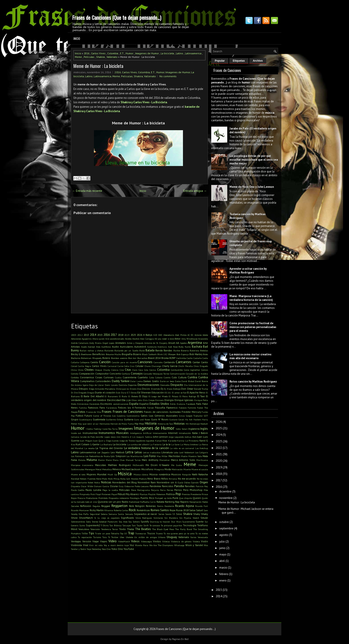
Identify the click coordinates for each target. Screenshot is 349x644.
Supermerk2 (93, 525)
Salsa (192, 510)
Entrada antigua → (195, 191)
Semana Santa (116, 514)
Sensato (129, 514)
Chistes (89, 370)
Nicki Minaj (114, 479)
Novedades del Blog (124, 482)
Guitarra (129, 419)
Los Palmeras (78, 456)
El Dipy (143, 396)
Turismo (97, 537)
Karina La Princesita (188, 441)
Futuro (88, 416)
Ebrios (134, 393)
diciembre (225, 491)
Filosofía (160, 408)
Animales (121, 343)
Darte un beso (167, 381)
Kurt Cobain (83, 444)
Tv (109, 537)
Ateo (98, 347)
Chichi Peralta (186, 366)
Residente (169, 506)
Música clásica (141, 474)
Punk (175, 498)
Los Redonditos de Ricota (98, 456)
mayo (223, 554)
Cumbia (192, 377)
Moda (168, 469)
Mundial (102, 474)
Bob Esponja (183, 354)
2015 (100, 335)
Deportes (132, 385)
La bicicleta (167, 53)
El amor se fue (179, 393)
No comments (168, 76)
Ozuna (114, 486)
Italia (195, 433)
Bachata (197, 347)
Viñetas (166, 541)
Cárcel (74, 366)
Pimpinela (85, 494)
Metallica (107, 469)
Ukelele (129, 537)
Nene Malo (102, 479)
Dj (162, 389)
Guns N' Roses (160, 419)
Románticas (143, 510)
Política (170, 494)
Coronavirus (87, 377)
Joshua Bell (191, 437)
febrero (224, 574)
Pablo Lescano (142, 486)
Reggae (106, 506)
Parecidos (168, 486)
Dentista (123, 385)
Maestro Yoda (195, 456)
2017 (114, 335)
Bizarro (137, 354)
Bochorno (76, 358)
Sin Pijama (185, 518)
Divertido (155, 389)
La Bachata (106, 444)
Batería (185, 350)
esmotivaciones (121, 404)
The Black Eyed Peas (163, 529)
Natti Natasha (200, 474)
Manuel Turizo (133, 460)
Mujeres (91, 474)
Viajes (104, 541)
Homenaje (195, 424)
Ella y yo (126, 400)
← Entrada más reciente (87, 191)
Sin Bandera (171, 518)
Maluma (92, 460)
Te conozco (155, 525)
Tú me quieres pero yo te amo (179, 533)
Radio (125, 502)
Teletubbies (84, 529)
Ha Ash (189, 419)
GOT (206, 416)
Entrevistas (83, 404)
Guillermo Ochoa (115, 419)
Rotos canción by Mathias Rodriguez (253, 382)
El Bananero (111, 396)
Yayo (89, 549)
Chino (81, 370)
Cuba (152, 377)
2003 (74, 335)
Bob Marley (196, 354)
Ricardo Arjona (185, 506)
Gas (114, 416)
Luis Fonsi (150, 456)
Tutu (105, 537)
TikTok (85, 533)
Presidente (196, 494)
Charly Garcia (170, 366)
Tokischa (115, 533)
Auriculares (127, 347)
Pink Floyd (96, 494)
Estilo (173, 404)
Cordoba (75, 377)
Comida (75, 374)
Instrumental (90, 433)
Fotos (82, 412)
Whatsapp (179, 545)
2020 (219, 461)
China (74, 370)
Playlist (152, 494)
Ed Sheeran (144, 392)
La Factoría (156, 444)
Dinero (133, 389)
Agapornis (87, 339)
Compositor (102, 374)
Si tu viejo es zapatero (107, 518)
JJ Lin (133, 437)
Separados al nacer (146, 514)
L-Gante (95, 444)
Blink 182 (162, 354)
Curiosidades (103, 381)
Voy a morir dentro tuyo (116, 545)
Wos (206, 545)
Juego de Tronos (127, 441)
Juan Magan (86, 441)
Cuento (167, 377)
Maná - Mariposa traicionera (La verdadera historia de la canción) (251, 298)
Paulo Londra (93, 490)
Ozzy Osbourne (126, 486)
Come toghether (192, 370)
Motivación (177, 469)
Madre (184, 456)
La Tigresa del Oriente (109, 448)
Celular (139, 366)
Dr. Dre (74, 393)
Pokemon (161, 494)
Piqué (114, 494)
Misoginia (159, 469)
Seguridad (95, 514)
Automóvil (140, 347)
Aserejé (91, 347)
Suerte (200, 521)
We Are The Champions (161, 545)
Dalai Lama (136, 381)
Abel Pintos (181, 335)
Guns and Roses (142, 419)
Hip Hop (139, 424)
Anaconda (203, 339)
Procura (81, 498)
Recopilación (196, 502)
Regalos (96, 506)
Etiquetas (239, 61)
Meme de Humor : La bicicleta (98, 66)
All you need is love (164, 339)
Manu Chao (119, 460)
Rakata (160, 502)
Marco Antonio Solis (183, 460)
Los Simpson (118, 456)
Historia (151, 423)
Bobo (205, 354)
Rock (132, 510)
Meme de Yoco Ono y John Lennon (252, 187)
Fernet (150, 408)
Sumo (82, 525)
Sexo (179, 514)
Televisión (95, 529)
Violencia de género (181, 541)
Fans (102, 408)
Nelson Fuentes (88, 479)
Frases (107, 411)
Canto (204, 362)
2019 (219, 467)
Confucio (126, 374)
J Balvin (203, 433)
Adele (205, 335)
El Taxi (201, 396)
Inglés (204, 429)
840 (160, 335)
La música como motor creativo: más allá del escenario (251, 356)
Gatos (144, 416)
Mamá (101, 460)
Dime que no (123, 389)
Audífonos (106, 347)
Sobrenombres (78, 522)
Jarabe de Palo (88, 437)
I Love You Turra (110, 429)
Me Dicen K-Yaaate (158, 465)
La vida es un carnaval (182, 448)
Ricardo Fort (202, 506)
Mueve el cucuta (200, 469)
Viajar (96, 541)
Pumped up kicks (163, 498)
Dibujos (83, 389)
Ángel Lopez (108, 343)
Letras (138, 452)
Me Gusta (177, 465)
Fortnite (192, 408)
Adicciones (76, 339)
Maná (109, 460)
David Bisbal (188, 381)
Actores (198, 335)
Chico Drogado (201, 366)
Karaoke (172, 441)
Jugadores (140, 441)
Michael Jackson (131, 469)
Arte (205, 343)
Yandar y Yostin (79, 549)
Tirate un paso (102, 533)
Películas (89, 57)
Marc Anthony (150, 460)
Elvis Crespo (149, 400)
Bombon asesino (119, 358)
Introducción (185, 433)
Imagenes (126, 428)
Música (125, 474)
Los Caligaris (202, 452)
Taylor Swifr (143, 525)
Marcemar (165, 460)
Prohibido (103, 498)
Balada (150, 350)
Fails (199, 404)
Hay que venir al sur (88, 424)
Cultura (182, 377)
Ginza (182, 416)
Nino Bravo (154, 479)
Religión (140, 506)
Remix (160, 506)
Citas (128, 370)
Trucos (151, 533)
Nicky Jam (125, 479)
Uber (122, 537)
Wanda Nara (142, 545)
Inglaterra (194, 429)
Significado (127, 518)
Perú (186, 490)
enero (223, 580)
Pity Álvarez (132, 494)
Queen (197, 498)
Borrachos (142, 358)
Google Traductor (194, 416)
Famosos (93, 408)
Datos (178, 381)
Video (113, 541)
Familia (83, 408)
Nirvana (173, 479)
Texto (122, 529)
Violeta (196, 541)
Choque (98, 370)
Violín (204, 541)
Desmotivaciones (148, 385)
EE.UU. (168, 393)
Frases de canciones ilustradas (162, 412)
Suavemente (188, 522)
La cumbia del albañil (138, 444)
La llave (175, 444)
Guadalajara (86, 419)
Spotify (145, 521)
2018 (121, 335)
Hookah (204, 424)
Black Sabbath (149, 354)
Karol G (204, 440)
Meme (78, 57)
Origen (204, 482)
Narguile (186, 474)
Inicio (77, 38)
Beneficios (99, 354)
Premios (186, 494)
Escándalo (94, 404)
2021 (219, 454)
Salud (199, 510)
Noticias (106, 482)
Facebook (191, 404)
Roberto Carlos (121, 510)
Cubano (159, 377)
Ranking (170, 502)
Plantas (143, 494)
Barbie (177, 350)
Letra (129, 452)
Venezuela (203, 537)
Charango (156, 366)
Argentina (195, 342)
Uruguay (172, 537)
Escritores (106, 404)
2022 (219, 448)
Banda (159, 350)
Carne (120, 366)
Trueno (159, 533)
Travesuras (141, 533)
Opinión (195, 482)
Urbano (162, 537)
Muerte (187, 469)
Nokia (97, 482)
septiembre (226, 528)
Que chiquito (186, 498)
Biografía (127, 354)
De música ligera (80, 385)
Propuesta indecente (119, 498)
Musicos (176, 474)
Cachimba (181, 358)
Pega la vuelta (110, 490)
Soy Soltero (134, 522)
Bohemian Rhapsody (91, 358)
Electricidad (114, 400)
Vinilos (157, 541)
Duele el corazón (105, 392)
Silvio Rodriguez (144, 518)
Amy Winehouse (189, 339)
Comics (205, 370)
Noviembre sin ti (167, 482)
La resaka (89, 448)
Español (144, 404)
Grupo (75, 419)
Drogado (82, 393)
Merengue (90, 469)
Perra (163, 490)
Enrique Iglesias (184, 400)
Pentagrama (143, 490)
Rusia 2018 (182, 510)
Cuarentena (130, 377)
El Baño (123, 396)
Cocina (153, 370)
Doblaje (177, 389)
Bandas (168, 350)
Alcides (128, 339)
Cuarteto (143, 377)
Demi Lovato (111, 385)
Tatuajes (127, 525)
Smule (204, 518)
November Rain (147, 482)
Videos (135, 541)
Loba (176, 452)
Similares (158, 518)
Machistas (174, 456)
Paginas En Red (180, 639)
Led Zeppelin (103, 452)
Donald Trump (201, 389)
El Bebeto (133, 396)
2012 (80, 335)
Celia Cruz (129, 366)
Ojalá (180, 482)
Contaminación (178, 374)
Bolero (106, 358)
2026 (140, 335)
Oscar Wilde (87, 486)
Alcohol (136, 339)
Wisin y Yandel (194, 545)
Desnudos (165, 385)
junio (222, 548)
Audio (115, 347)
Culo (174, 377)
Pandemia (155, 486)
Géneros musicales (166, 416)
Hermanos (105, 424)
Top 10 (124, 533)
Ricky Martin (97, 510)
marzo (223, 568)
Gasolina (121, 416)
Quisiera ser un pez (109, 502)
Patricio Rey (202, 486)
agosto (224, 535)
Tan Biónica (116, 525)
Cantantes (184, 362)
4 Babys (148, 335)
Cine (122, 370)
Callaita (75, 362)
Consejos (137, 374)
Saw (206, 510)
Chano (148, 366)
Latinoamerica (193, 53)
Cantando (169, 362)
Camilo (94, 362)
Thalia (130, 529)
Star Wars (176, 522)
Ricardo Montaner (80, 510)
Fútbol (79, 416)
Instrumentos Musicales (114, 433)
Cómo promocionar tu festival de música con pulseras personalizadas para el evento (253, 327)
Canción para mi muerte (124, 362)
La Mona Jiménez (189, 444)
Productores (92, 498)
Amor (178, 339)
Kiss (73, 444)
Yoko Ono (117, 549)
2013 (86, 335)
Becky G (76, 354)
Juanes (115, 441)
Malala (82, 460)
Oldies (187, 482)
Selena (104, 514)
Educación (158, 392)
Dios (139, 389)
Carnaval (112, 366)
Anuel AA (174, 343)
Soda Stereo (92, 522)
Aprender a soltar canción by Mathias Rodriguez (248, 271)
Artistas (75, 347)
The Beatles (143, 529)
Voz (132, 545)
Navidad (75, 479)
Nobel (90, 482)
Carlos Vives (98, 53)
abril (222, 561)
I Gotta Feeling (93, 429)
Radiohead (134, 502)
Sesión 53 (170, 514)
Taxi (134, 525)
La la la (166, 444)
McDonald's (138, 465)
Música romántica (160, 474)
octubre (224, 522)
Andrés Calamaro (80, 343)
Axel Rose (173, 347)
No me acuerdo (187, 479)
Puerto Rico (147, 498)
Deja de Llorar (96, 385)
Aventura (162, 347)
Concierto (115, 374)
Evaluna (181, 404)
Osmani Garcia (101, 486)
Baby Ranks (185, 347)
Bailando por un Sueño (126, 350)
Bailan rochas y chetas (92, 350)
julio (222, 542)
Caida (205, 358)
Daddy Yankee (121, 381)
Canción (105, 362)
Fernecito (140, 408)
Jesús (113, 437)
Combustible (177, 370)
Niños (165, 479)
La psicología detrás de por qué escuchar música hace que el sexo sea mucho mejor (254, 160)
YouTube (129, 549)
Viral (86, 545)
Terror (115, 529)
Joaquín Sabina (144, 437)
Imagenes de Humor (147, 53)
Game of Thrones (102, 416)
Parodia (179, 486)
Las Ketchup (202, 448)
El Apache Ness (196, 392)
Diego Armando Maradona (102, 389)
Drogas (91, 393)
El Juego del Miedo (158, 396)
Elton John (137, 400)
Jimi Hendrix (123, 437)
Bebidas (204, 350)
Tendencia (106, 529)
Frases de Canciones (128, 411)
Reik (132, 506)
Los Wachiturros (135, 456)
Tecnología (190, 525)
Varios (193, 537)
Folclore (183, 408)
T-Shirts (105, 525)
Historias (179, 424)
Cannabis (158, 362)
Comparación (87, 374)
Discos (146, 389)
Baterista (194, 350)
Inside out (76, 433)
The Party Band (184, 529)
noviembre (226, 498)
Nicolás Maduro (139, 479)
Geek (151, 416)
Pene (134, 490)
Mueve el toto (78, 474)
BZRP (172, 358)
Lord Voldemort (187, 452)
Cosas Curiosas (104, 377)
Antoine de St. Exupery (156, 343)
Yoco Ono (106, 549)
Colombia (113, 53)
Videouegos (146, 541)
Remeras (151, 506)
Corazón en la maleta (197, 374)
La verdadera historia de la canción (146, 448)
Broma (165, 358)
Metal (98, 469)
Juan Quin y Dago (102, 441)
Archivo (258, 61)
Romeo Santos (160, 510)
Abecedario (169, 335)
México (117, 469)
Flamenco (172, 408)
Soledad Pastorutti (108, 522)
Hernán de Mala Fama (122, 424)
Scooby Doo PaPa (80, 514)
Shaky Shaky (201, 514)
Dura (124, 393)
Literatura (167, 452)
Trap (131, 533)
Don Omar (187, 389)
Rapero (185, 502)
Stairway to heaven (160, 522)
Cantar (196, 362)
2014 (93, 335)
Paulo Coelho (78, 490)
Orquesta (76, 486)
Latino (180, 53)
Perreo (170, 490)
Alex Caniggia (147, 339)
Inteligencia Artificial (141, 433)
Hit (187, 424)
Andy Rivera (95, 343)
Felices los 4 (126, 408)
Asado (84, 347)
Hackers (197, 419)
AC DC (190, 335)
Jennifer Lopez (103, 437)
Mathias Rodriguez (119, 465)
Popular (220, 61)
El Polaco (173, 396)
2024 (219, 435)
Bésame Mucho (113, 354)
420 (155, 335)
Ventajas (76, 541)
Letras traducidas (152, 452)
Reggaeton (119, 506)
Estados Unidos (159, 404)
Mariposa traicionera (82, 465)
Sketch (196, 518)
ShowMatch (86, 518)
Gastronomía (133, 416)
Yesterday (97, 549)
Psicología (135, 498)
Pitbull (121, 494)
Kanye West (161, 441)
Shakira (100, 57)
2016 (87, 53)
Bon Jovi (132, 358)
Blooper (172, 354)
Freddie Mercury (191, 412)
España (134, 404)
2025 (133, 335)
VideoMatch (124, 541)
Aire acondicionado (115, 339)
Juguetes (150, 441)
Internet (173, 433)
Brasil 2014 (154, 358)
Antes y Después (135, 343)
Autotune (152, 347)
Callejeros (85, 362)
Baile (142, 350)
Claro (135, 370)
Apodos (183, 343)
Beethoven (86, 354)
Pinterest (106, 494)
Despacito (177, 385)
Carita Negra (84, 366)
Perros (178, 490)
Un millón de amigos (145, 537)
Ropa (172, 510)
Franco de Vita (94, 412)
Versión (87, 541)
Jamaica (75, 437)
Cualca (118, 377)
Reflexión (86, 506)
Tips (91, 533)
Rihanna (109, 510)
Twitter (115, 537)
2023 (127, 335)
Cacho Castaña (194, 358)
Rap (177, 502)
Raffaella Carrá (148, 502)
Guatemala (99, 419)
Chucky (107, 370)
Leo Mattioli (118, 452)
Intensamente (160, 433)
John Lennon (160, 437)
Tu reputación (85, 537)
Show (74, 518)
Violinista (76, 545)
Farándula (112, 408)
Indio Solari (182, 429)
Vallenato (112, 57)
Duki (118, 393)
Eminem (160, 400)
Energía (169, 400)
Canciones (145, 362)
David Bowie (201, 381)
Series (161, 514)
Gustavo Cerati (177, 419)
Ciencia (115, 370)
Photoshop (196, 490)
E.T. (122, 53)
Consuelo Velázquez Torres (156, 374)
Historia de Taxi (165, 424)
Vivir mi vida (96, 545)
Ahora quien (98, 339)
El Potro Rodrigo (188, 396)
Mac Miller (162, 456)
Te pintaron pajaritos (172, 525)
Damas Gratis (151, 381)
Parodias (190, 486)
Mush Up (112, 474)
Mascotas (101, 465)
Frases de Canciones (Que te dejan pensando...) (117, 17)
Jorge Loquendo (176, 437)
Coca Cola (143, 370)
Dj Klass (168, 389)
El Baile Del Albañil (92, 396)
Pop (178, 494)
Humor (129, 53)
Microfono (147, 469)
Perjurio (155, 490)
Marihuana (202, 460)
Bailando (109, 350)
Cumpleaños (87, 381)
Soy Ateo (123, 522)
